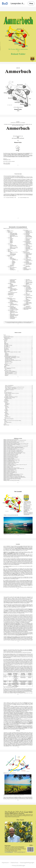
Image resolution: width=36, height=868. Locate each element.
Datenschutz (14, 863)
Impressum (5, 863)
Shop (31, 3)
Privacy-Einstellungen (19, 865)
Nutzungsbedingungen (27, 863)
